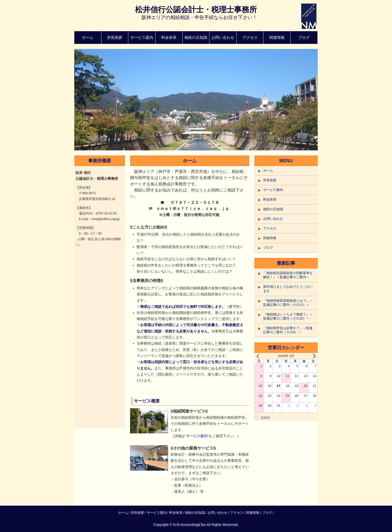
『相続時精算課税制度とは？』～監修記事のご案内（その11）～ (288, 303)
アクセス (250, 37)
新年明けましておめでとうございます (288, 289)
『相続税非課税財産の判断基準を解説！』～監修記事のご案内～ (288, 275)
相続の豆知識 (196, 37)
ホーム (88, 37)
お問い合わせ (223, 37)
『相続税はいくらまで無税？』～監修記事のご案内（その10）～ (288, 316)
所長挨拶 (115, 37)
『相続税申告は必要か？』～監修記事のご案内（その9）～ (288, 330)
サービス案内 (142, 37)
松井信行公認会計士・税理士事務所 (196, 10)
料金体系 (169, 37)
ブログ (304, 37)
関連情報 (277, 37)
